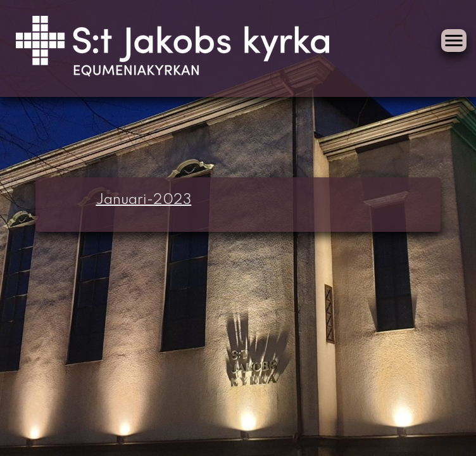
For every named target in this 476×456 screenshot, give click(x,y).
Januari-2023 (143, 200)
